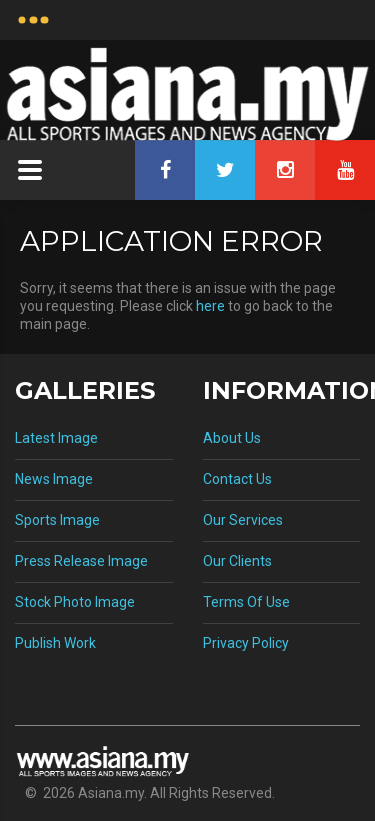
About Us (232, 438)
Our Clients (237, 561)
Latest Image (56, 438)
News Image (54, 479)
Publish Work (55, 643)
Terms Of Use (246, 602)
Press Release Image (81, 561)
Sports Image (57, 520)
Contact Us (237, 479)
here (210, 306)
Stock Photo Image (75, 602)
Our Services (243, 520)
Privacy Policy (246, 643)
